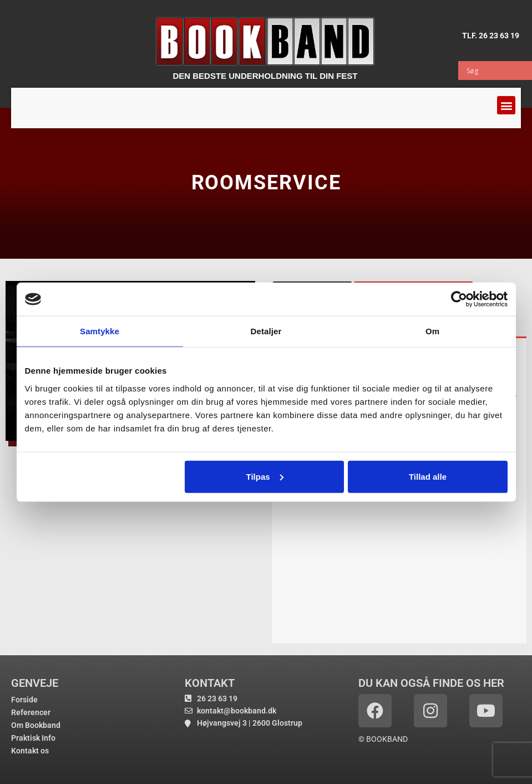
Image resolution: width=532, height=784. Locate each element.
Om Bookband (36, 725)
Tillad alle (428, 476)
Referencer (31, 712)
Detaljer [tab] (266, 331)
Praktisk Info (33, 738)
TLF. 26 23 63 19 (491, 36)
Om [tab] (432, 331)
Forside (24, 700)
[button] (506, 105)
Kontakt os (30, 751)
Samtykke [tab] (100, 331)
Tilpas (265, 476)
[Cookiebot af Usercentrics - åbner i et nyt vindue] (459, 299)
